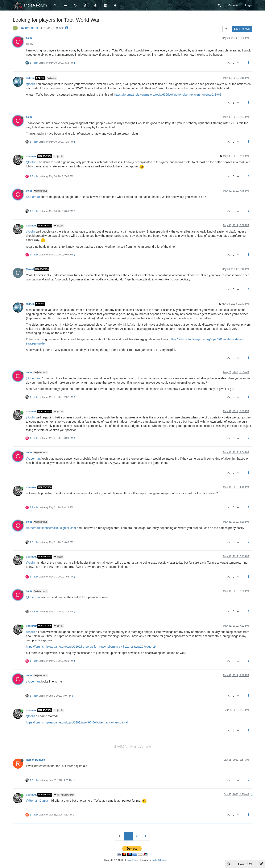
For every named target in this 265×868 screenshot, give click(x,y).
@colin (51, 78)
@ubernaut (40, 191)
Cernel (30, 269)
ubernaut (31, 156)
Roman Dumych (36, 760)
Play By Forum (28, 28)
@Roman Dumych (64, 795)
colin (29, 38)
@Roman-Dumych (38, 801)
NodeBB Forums (160, 860)
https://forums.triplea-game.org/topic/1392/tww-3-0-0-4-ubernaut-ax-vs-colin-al (77, 722)
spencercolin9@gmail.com (59, 528)
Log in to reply (242, 29)
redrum (30, 78)
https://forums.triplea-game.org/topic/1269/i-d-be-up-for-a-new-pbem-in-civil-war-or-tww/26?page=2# (91, 647)
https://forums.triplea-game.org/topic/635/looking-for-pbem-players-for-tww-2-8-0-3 (168, 95)
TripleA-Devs (132, 860)
